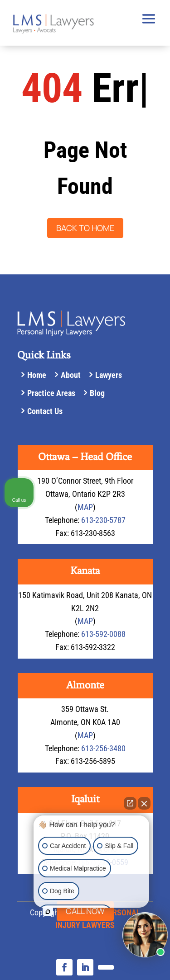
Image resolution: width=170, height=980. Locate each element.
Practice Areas (51, 393)
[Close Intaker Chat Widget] (144, 803)
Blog (97, 393)
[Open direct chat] (130, 803)
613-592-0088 (103, 634)
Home (37, 375)
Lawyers (109, 375)
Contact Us (45, 411)
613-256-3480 (103, 748)
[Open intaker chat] (48, 912)
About (71, 375)
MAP (85, 507)
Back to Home (85, 228)
